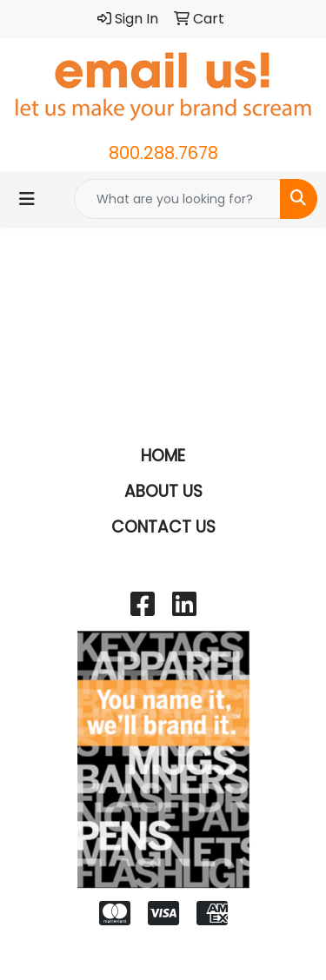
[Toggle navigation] (27, 199)
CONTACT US (163, 527)
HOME (163, 456)
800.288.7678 (163, 153)
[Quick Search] (177, 199)
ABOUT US (163, 491)
